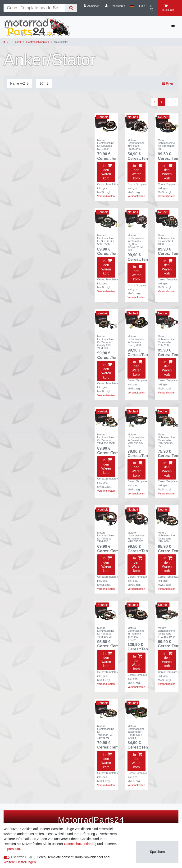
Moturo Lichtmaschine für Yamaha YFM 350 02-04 (136, 440)
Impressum (12, 849)
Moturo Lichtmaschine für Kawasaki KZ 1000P (106, 144)
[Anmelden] (91, 6)
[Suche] (71, 8)
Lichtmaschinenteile (38, 42)
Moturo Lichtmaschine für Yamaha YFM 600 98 (106, 632)
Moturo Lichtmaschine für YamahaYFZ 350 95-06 (106, 732)
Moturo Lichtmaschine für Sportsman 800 (166, 144)
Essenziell (19, 857)
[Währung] (142, 6)
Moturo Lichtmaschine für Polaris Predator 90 (136, 144)
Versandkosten (106, 196)
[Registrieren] (115, 6)
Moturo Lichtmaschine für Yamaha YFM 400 (106, 537)
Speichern (157, 852)
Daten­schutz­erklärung (80, 844)
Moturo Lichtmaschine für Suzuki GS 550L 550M (106, 240)
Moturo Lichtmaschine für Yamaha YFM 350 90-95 (166, 440)
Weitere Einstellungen (20, 862)
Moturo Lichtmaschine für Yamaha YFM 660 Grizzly (136, 634)
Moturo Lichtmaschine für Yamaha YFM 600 (166, 537)
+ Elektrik (16, 42)
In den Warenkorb (107, 172)
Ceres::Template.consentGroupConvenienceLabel (73, 857)
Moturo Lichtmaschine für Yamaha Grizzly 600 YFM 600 (106, 342)
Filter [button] (168, 84)
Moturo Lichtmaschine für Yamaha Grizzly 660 (136, 341)
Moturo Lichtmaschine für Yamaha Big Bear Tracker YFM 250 (136, 243)
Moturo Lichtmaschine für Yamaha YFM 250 (166, 341)
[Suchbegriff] (34, 8)
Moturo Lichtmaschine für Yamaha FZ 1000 (167, 240)
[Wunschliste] (153, 8)
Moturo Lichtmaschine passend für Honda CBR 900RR (136, 732)
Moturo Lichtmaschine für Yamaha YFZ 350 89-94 (167, 632)
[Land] (132, 6)
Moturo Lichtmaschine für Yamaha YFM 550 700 (136, 537)
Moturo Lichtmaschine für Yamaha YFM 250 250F (106, 439)
